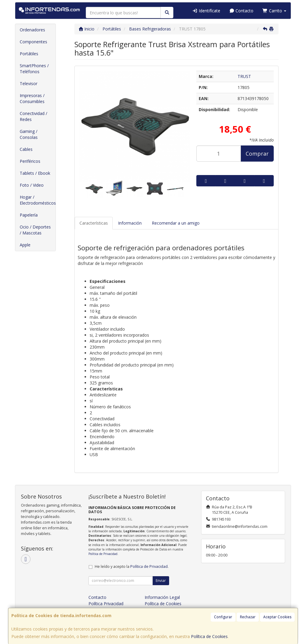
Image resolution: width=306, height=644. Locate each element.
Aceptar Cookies (277, 617)
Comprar (257, 154)
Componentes (33, 42)
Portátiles (29, 54)
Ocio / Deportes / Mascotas (35, 230)
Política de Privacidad (103, 554)
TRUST (244, 76)
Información (130, 223)
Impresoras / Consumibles (32, 98)
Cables (26, 149)
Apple (25, 245)
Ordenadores (32, 30)
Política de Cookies (209, 636)
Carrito (274, 11)
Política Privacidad (106, 604)
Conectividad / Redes (33, 116)
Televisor (29, 83)
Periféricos (30, 161)
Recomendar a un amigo (176, 223)
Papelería (29, 215)
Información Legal (162, 597)
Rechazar (248, 617)
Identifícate (206, 11)
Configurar (223, 617)
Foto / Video (32, 185)
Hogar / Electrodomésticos (38, 200)
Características (94, 223)
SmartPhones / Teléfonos (34, 69)
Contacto (241, 11)
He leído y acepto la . (132, 566)
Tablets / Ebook (35, 173)
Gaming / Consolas (29, 134)
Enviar (161, 581)
